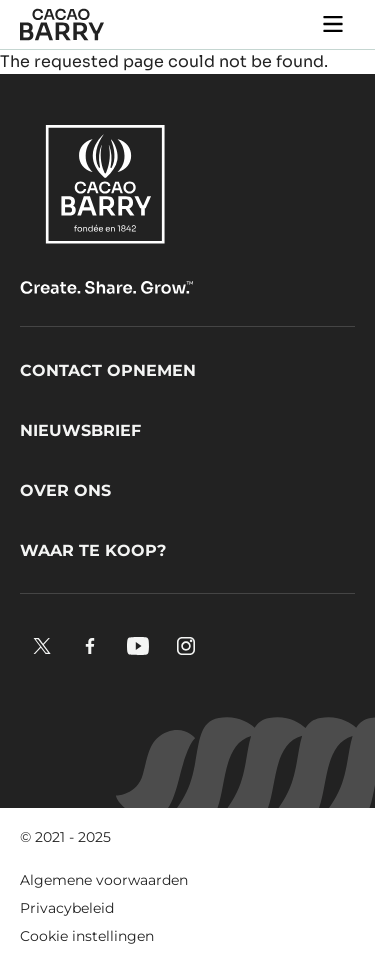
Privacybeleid (67, 908)
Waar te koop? (93, 550)
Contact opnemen (108, 370)
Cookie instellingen (87, 936)
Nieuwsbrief (80, 430)
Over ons (65, 490)
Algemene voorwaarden (104, 880)
